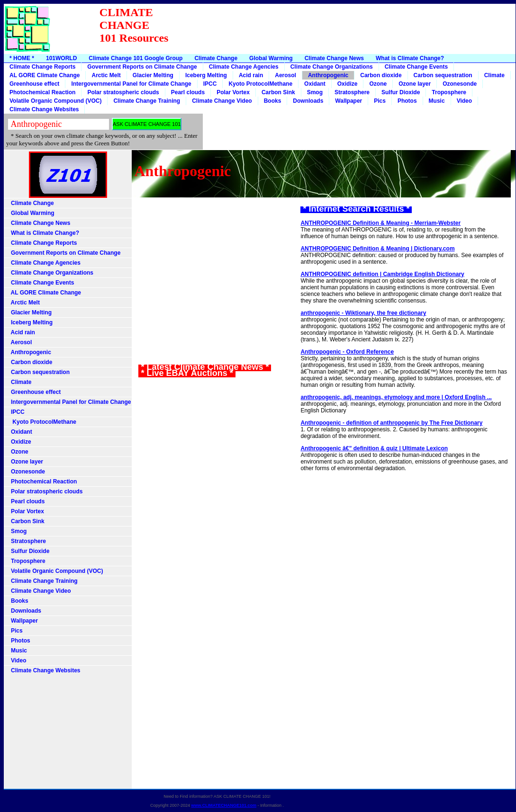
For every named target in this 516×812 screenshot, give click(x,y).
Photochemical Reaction (42, 92)
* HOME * (22, 58)
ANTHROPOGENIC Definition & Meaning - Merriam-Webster (380, 223)
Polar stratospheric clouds (123, 92)
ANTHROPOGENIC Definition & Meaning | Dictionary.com (377, 249)
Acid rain (251, 75)
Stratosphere (352, 92)
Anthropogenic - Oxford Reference (347, 352)
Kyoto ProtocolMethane (260, 84)
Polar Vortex (233, 92)
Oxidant (315, 84)
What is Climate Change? (410, 58)
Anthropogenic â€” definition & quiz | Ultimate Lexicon (374, 448)
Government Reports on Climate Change (142, 67)
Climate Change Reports (42, 67)
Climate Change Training (147, 101)
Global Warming (271, 58)
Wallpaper (349, 101)
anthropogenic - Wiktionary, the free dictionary (363, 313)
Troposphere (449, 92)
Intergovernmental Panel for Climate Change (131, 84)
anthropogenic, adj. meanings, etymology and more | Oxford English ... (396, 397)
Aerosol (285, 75)
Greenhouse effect (34, 84)
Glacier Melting (153, 75)
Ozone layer (415, 84)
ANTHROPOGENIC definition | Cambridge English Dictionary (382, 274)
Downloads (308, 101)
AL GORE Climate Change (45, 75)
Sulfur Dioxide (401, 92)
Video (464, 101)
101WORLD (61, 58)
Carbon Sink (278, 92)
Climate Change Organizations (332, 67)
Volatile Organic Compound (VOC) (55, 101)
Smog (315, 92)
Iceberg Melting (206, 75)
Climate (494, 75)
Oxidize (348, 84)
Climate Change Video (222, 101)
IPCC (210, 84)
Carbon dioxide (381, 75)
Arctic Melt (106, 75)
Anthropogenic (328, 75)
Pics (380, 101)
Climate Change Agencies (244, 67)
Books (273, 101)
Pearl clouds (188, 92)
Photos (407, 101)
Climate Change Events (416, 67)
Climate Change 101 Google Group (136, 58)
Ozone (378, 84)
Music (437, 101)
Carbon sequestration (443, 75)
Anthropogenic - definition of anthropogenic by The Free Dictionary (391, 423)
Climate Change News (334, 58)
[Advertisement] (342, 32)
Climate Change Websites (44, 109)
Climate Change (216, 58)
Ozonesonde (460, 84)
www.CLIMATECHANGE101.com (224, 805)
